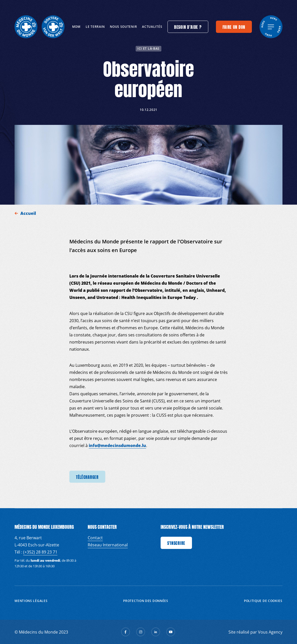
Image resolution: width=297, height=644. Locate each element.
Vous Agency (270, 632)
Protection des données (146, 601)
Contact (95, 538)
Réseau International (108, 545)
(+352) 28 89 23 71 (40, 552)
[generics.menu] (271, 27)
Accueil (29, 213)
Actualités (152, 27)
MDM (76, 27)
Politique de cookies (263, 601)
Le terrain (95, 27)
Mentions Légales (31, 601)
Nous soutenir (123, 27)
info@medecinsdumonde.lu (117, 445)
